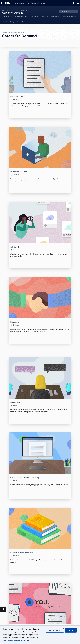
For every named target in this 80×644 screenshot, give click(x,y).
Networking (44, 17)
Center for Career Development (15, 10)
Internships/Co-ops (21, 17)
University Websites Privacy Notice (16, 640)
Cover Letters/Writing (69, 17)
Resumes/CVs (7, 17)
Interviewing (55, 17)
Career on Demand (13, 13)
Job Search (34, 17)
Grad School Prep (8, 22)
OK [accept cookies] (71, 630)
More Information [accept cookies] (55, 630)
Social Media (21, 22)
